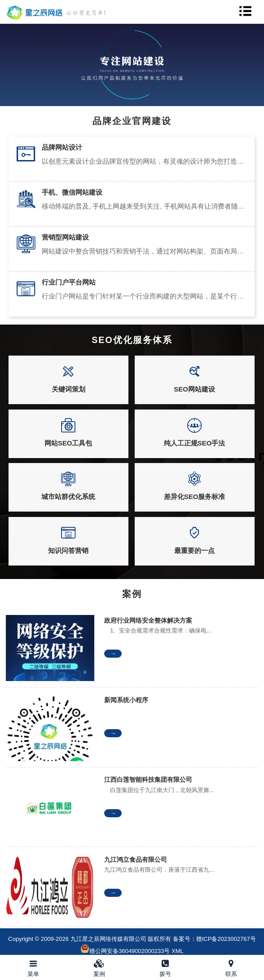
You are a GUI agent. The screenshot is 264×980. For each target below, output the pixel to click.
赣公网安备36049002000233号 (130, 951)
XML (178, 951)
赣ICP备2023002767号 (226, 939)
